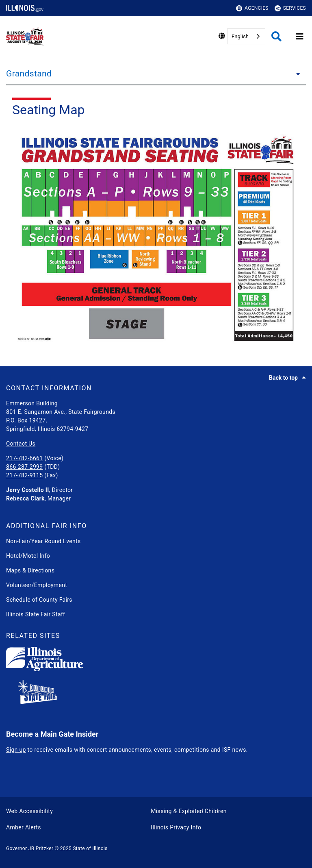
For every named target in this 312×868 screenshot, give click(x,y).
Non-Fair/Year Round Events (43, 541)
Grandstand (29, 74)
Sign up (16, 750)
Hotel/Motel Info (28, 556)
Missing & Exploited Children (188, 811)
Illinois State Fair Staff (36, 614)
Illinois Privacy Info (176, 827)
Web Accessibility (29, 811)
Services (290, 8)
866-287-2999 (25, 467)
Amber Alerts (24, 827)
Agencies (252, 8)
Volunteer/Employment (37, 585)
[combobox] (246, 36)
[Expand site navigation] (300, 37)
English (240, 36)
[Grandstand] (296, 74)
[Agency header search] (276, 36)
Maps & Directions (30, 570)
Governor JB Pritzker (30, 848)
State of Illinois (90, 848)
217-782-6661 (25, 458)
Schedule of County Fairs (39, 600)
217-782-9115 (25, 475)
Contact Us (21, 444)
